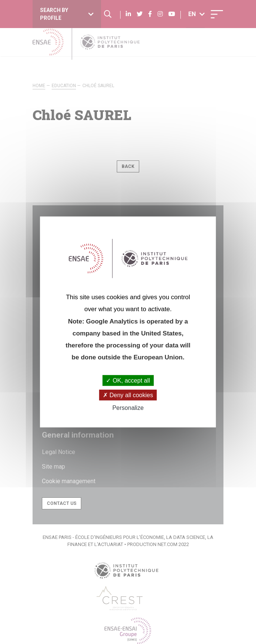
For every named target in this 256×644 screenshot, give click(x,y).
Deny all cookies (128, 395)
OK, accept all (128, 381)
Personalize (128, 408)
